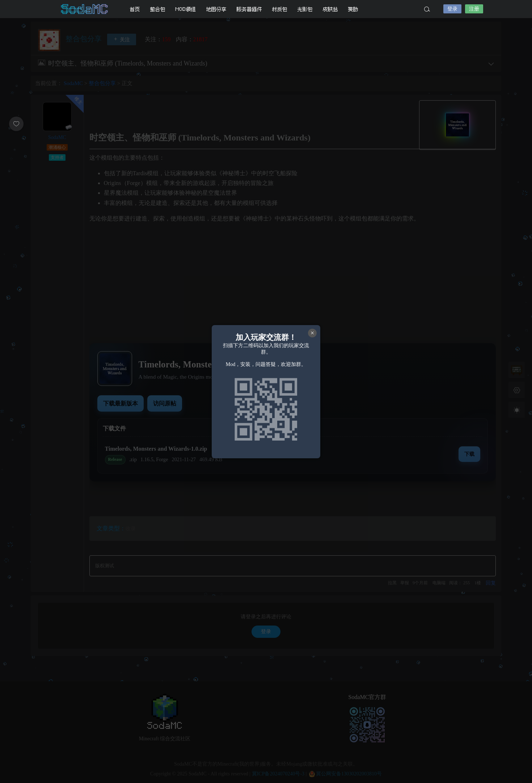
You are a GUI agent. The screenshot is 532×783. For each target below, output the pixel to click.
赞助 (353, 9)
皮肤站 (330, 9)
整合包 (158, 9)
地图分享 (216, 9)
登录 (452, 9)
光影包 (305, 9)
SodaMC (85, 9)
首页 (135, 9)
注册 (474, 9)
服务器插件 (249, 9)
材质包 (280, 9)
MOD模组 (186, 9)
